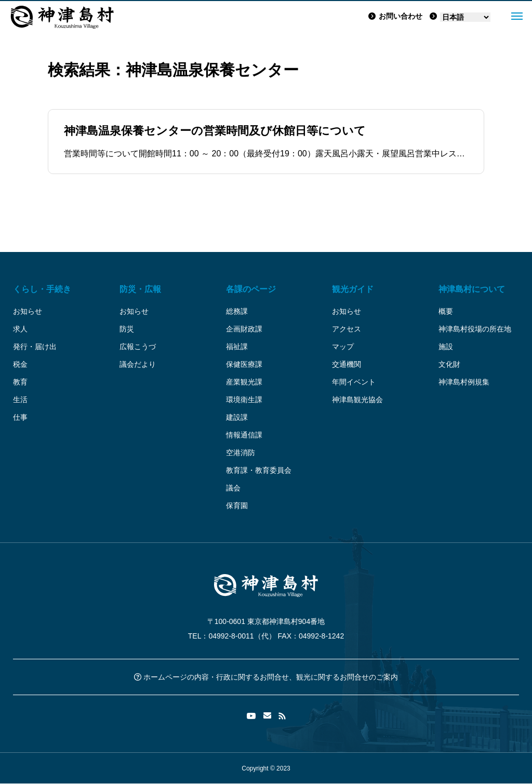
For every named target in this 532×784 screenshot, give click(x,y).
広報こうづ (138, 347)
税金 (20, 364)
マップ (343, 347)
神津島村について (472, 289)
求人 (20, 329)
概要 (446, 311)
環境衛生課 (244, 400)
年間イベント (354, 382)
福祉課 (237, 347)
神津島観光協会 (357, 400)
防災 (127, 329)
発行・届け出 (35, 347)
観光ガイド (353, 289)
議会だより (138, 364)
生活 (20, 400)
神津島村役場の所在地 (475, 329)
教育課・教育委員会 (259, 470)
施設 (446, 347)
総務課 (237, 311)
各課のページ (251, 289)
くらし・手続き (42, 289)
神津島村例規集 (464, 382)
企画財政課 (244, 329)
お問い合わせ (395, 16)
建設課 (237, 417)
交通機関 (347, 364)
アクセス (347, 329)
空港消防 (241, 453)
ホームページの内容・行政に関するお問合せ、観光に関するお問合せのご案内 (266, 677)
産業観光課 (244, 382)
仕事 (20, 417)
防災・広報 (140, 289)
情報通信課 (244, 435)
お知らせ (28, 311)
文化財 (449, 364)
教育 (20, 382)
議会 (233, 488)
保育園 (237, 506)
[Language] (465, 17)
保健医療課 (244, 364)
